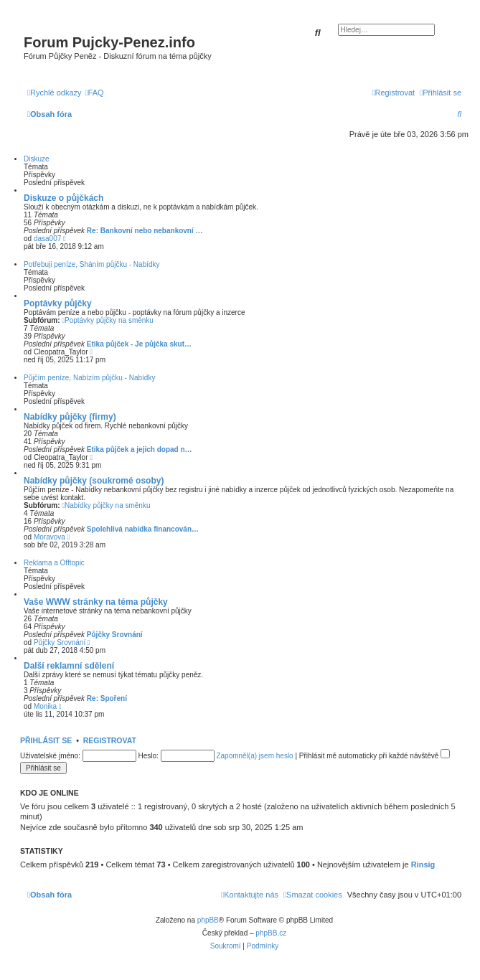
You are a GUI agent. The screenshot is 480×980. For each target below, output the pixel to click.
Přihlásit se (46, 740)
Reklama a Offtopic (54, 563)
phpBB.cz (271, 933)
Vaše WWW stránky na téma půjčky (96, 602)
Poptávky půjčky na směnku (108, 320)
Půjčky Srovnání (115, 635)
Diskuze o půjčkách (63, 198)
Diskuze (37, 159)
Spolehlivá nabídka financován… (143, 529)
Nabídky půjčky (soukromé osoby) (94, 481)
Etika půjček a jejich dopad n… (140, 449)
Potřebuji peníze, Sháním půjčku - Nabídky (92, 264)
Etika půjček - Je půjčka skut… (139, 344)
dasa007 (47, 239)
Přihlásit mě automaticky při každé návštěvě (375, 756)
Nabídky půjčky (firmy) (70, 417)
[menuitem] (95, 93)
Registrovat (110, 740)
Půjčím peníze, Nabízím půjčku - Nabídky (89, 378)
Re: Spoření (107, 698)
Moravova (50, 537)
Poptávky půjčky (58, 303)
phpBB (208, 920)
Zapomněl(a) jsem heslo (254, 756)
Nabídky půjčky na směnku (106, 505)
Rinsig (423, 864)
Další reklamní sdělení (69, 666)
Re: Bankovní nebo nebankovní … (145, 231)
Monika (45, 706)
